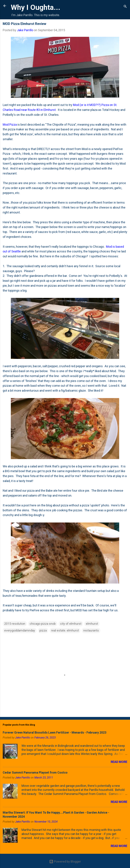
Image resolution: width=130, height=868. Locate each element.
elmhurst (92, 624)
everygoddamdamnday (20, 630)
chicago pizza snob (43, 624)
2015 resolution (15, 624)
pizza (43, 630)
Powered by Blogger (65, 861)
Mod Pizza (10, 125)
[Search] (125, 7)
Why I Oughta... (36, 7)
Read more (119, 762)
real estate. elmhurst (65, 630)
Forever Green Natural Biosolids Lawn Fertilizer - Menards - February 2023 (55, 732)
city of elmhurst (71, 624)
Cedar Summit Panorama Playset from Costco (35, 772)
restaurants (91, 630)
